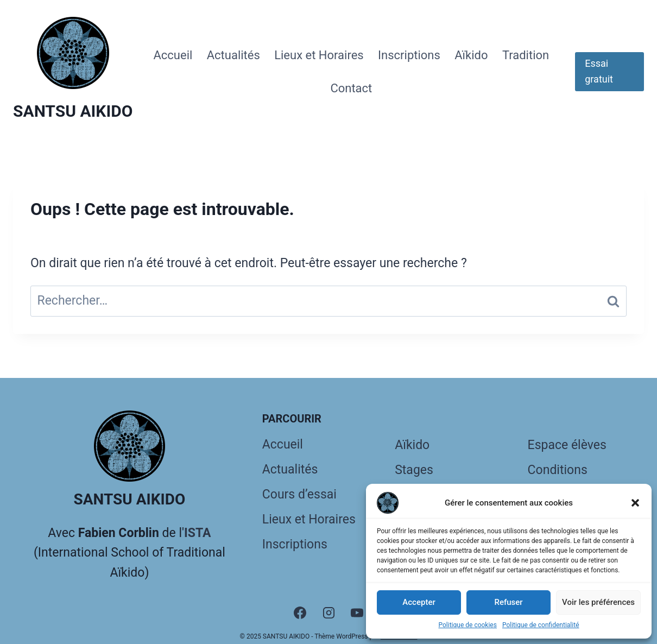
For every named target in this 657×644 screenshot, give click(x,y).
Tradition (526, 55)
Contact (351, 88)
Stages (414, 470)
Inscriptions (409, 55)
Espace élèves (567, 445)
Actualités (233, 55)
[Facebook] (300, 613)
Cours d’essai (299, 494)
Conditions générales (558, 481)
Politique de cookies (468, 625)
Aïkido (471, 55)
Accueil (173, 55)
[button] (635, 503)
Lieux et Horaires (319, 55)
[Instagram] (328, 613)
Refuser (508, 602)
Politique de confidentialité (541, 625)
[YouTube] (357, 613)
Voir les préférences (598, 602)
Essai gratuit (599, 71)
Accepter (419, 602)
